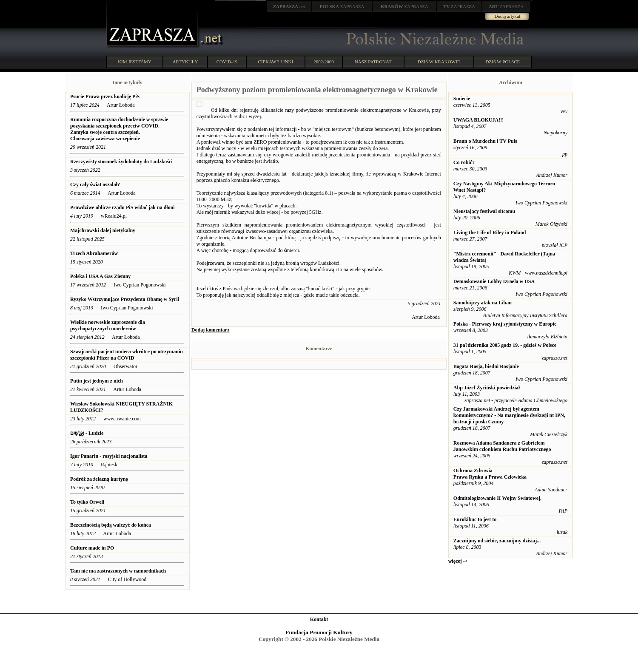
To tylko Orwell (87, 502)
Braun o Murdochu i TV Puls (485, 141)
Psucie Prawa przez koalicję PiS (105, 96)
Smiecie (462, 99)
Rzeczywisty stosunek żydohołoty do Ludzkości (121, 162)
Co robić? (464, 162)
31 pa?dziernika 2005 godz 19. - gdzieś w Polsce (505, 345)
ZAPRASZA (342, 6)
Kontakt (319, 619)
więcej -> (458, 561)
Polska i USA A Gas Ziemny (101, 276)
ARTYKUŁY (185, 62)
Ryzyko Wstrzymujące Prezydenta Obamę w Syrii (125, 299)
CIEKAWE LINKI (276, 62)
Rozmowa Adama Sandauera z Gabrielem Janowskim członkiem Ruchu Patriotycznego (502, 446)
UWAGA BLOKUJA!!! (478, 120)
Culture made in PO (92, 548)
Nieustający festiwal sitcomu (484, 211)
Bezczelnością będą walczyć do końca (111, 525)
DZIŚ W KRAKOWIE (439, 62)
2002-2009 (324, 62)
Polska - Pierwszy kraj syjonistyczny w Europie (505, 324)
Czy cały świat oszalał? (95, 184)
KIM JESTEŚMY (135, 62)
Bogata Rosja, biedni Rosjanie (486, 366)
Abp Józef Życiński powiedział (487, 388)
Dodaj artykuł (508, 16)
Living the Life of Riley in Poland (490, 233)
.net (289, 6)
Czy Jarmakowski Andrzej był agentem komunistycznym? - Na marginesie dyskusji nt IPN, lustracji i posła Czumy (509, 415)
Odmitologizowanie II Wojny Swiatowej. (497, 498)
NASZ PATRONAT (373, 62)
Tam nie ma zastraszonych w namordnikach (118, 571)
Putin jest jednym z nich (97, 381)
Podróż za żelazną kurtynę (99, 479)
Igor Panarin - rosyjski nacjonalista (109, 456)
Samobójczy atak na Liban (483, 303)
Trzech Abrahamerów (94, 253)
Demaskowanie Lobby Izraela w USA (494, 281)
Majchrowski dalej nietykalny (103, 230)
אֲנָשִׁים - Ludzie (87, 433)
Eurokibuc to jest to (475, 519)
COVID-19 (227, 62)
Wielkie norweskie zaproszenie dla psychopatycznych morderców (108, 325)
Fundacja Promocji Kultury (319, 632)
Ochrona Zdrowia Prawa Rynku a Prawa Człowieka (490, 474)
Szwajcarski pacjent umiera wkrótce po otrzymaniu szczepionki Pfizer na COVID (127, 355)
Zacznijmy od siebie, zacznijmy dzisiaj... (497, 541)
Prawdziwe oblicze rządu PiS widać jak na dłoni (122, 207)
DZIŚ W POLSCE (503, 62)
